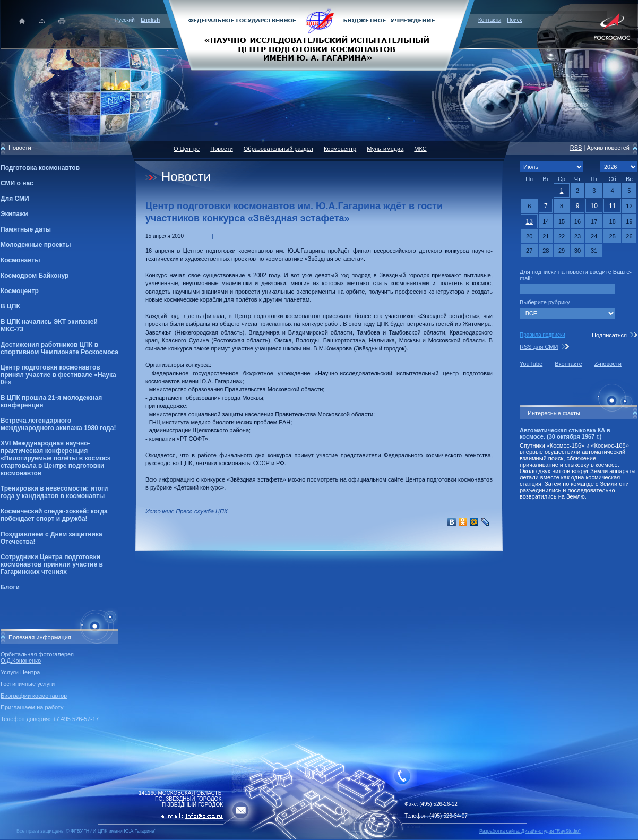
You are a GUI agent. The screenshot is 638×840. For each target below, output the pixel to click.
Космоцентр (20, 291)
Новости (222, 149)
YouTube (531, 364)
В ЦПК (10, 306)
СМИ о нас (17, 183)
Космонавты (20, 260)
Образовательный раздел (278, 149)
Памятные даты (26, 229)
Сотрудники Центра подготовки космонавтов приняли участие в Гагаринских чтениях (52, 564)
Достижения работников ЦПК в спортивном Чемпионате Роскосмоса (59, 348)
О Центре (187, 149)
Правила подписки (542, 335)
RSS (576, 148)
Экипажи (14, 214)
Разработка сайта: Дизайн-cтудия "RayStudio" (530, 831)
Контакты (490, 20)
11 (612, 206)
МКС (420, 149)
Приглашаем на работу (32, 707)
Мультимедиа (385, 149)
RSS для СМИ (539, 347)
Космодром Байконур (35, 276)
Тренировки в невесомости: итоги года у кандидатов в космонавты (54, 492)
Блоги (10, 587)
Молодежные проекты (36, 245)
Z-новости (608, 364)
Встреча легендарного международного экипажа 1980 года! (58, 424)
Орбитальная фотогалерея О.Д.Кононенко (37, 657)
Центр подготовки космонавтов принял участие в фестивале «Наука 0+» (58, 375)
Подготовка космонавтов (40, 168)
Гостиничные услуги (28, 684)
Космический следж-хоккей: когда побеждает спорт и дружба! (54, 515)
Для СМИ (15, 199)
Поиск (514, 20)
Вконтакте (568, 364)
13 (529, 221)
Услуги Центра (20, 672)
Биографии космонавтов (34, 696)
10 (594, 206)
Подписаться (609, 335)
